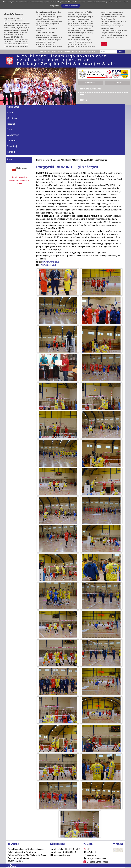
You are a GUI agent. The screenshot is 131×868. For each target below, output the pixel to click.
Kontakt (11, 152)
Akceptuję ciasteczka (71, 6)
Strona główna (45, 51)
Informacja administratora (87, 51)
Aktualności (13, 107)
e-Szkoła (12, 141)
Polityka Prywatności (95, 858)
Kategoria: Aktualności (61, 160)
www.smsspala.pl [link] (49, 265)
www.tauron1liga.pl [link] (51, 262)
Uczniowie (12, 118)
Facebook (117, 83)
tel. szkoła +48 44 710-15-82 (65, 849)
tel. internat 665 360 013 (63, 852)
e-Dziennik (90, 83)
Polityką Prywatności (60, 2)
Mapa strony (56, 51)
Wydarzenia (13, 135)
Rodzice (11, 124)
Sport (10, 129)
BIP (87, 849)
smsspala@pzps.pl (61, 855)
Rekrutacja (13, 146)
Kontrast (75, 51)
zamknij (104, 44)
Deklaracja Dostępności (96, 862)
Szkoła (10, 113)
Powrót (10, 159)
